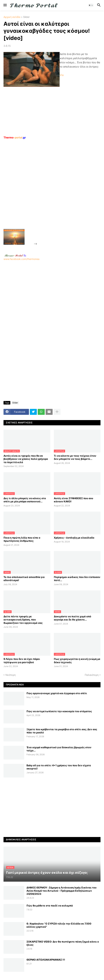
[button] (5, 5)
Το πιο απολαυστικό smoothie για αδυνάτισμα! (24, 579)
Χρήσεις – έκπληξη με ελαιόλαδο (74, 538)
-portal (15, 137)
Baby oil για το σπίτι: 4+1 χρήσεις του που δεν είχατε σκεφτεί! (59, 767)
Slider (26, 17)
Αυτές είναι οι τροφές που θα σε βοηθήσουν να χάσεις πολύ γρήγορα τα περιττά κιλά (26, 459)
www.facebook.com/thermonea (52, 298)
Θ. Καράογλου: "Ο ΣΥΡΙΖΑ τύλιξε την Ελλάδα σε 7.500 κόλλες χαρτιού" (59, 925)
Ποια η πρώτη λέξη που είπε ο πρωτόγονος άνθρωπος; (22, 539)
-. (15, 255)
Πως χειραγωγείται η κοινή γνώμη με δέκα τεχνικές (77, 660)
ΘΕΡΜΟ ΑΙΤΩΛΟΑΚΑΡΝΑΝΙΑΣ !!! (46, 960)
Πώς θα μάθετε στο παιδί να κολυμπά (50, 906)
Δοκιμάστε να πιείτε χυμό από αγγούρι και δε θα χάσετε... (73, 618)
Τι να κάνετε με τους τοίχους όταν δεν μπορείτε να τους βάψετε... (75, 457)
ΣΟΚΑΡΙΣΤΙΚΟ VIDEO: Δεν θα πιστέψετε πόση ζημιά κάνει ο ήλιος (63, 943)
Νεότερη (11, 675)
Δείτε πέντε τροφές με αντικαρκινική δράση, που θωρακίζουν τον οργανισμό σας (23, 620)
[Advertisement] (64, 192)
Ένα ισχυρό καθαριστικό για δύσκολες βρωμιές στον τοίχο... (59, 749)
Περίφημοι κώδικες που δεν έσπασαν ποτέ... (77, 579)
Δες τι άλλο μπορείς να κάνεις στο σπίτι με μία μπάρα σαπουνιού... (25, 500)
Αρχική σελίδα (12, 17)
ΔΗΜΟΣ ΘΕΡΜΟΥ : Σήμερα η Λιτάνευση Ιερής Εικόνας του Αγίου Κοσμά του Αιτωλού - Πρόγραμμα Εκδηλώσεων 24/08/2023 (61, 891)
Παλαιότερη (92, 675)
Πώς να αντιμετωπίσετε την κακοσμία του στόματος (59, 711)
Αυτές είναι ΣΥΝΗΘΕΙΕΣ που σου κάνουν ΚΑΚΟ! (73, 500)
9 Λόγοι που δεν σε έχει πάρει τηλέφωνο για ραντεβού (22, 660)
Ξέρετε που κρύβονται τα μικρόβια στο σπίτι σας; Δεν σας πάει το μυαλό (62, 731)
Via (62, 75)
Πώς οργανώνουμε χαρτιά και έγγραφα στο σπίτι (57, 693)
